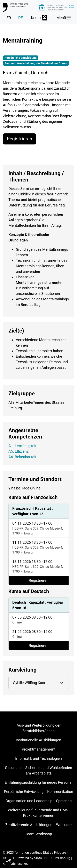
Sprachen (64, 801)
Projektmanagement (39, 749)
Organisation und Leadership (29, 801)
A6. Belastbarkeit (22, 457)
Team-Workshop (38, 834)
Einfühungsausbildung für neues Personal (38, 782)
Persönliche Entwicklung (24, 792)
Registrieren (20, 139)
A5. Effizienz (18, 451)
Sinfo (38, 858)
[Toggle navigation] (64, 18)
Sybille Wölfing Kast (29, 683)
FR (9, 18)
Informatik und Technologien (38, 758)
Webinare (64, 825)
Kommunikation (60, 792)
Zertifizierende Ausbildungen (29, 825)
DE (21, 18)
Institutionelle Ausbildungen (38, 740)
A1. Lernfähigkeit (22, 446)
